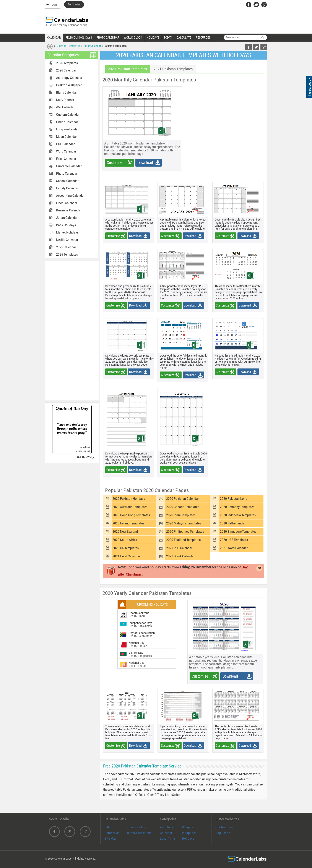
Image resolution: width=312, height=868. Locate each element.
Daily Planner (65, 100)
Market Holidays (67, 232)
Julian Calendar (67, 218)
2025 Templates (67, 255)
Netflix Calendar (67, 240)
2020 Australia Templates (130, 507)
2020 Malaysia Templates (184, 523)
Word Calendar (66, 151)
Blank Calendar (67, 92)
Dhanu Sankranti (139, 613)
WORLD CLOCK (133, 37)
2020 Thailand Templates (183, 540)
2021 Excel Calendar (126, 556)
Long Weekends (67, 129)
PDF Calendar (65, 144)
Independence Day (140, 623)
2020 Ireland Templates (128, 523)
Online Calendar (67, 122)
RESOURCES (203, 37)
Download (145, 163)
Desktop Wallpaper (69, 85)
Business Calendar (69, 210)
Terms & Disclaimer (140, 833)
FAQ (107, 827)
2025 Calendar (66, 247)
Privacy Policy (136, 827)
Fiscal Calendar (67, 203)
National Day (137, 643)
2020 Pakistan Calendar (183, 499)
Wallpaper (189, 833)
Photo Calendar (67, 174)
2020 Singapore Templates (238, 532)
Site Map (110, 839)
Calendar (166, 833)
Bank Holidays (66, 225)
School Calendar (67, 181)
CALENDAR (54, 37)
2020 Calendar (92, 46)
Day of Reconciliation (142, 633)
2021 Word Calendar (234, 548)
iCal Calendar (65, 107)
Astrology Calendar (69, 78)
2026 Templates (67, 63)
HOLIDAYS (153, 37)
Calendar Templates (68, 46)
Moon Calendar (67, 137)
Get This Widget (86, 457)
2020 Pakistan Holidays (129, 499)
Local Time (167, 839)
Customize (115, 163)
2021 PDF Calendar (179, 548)
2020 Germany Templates (237, 507)
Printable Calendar (69, 166)
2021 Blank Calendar (180, 556)
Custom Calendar (68, 115)
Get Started (74, 5)
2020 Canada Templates (183, 507)
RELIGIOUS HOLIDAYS (79, 37)
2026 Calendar (66, 70)
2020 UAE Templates (234, 540)
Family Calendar (67, 188)
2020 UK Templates (126, 548)
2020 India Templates (181, 515)
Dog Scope (223, 833)
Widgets (188, 827)
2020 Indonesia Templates (238, 515)
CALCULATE (184, 37)
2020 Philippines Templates (185, 532)
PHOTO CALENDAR (108, 37)
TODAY (168, 37)
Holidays (188, 839)
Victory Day (136, 653)
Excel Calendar (66, 159)
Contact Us (112, 833)
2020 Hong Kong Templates (131, 515)
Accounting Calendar (70, 196)
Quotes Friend (225, 827)
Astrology (167, 827)
